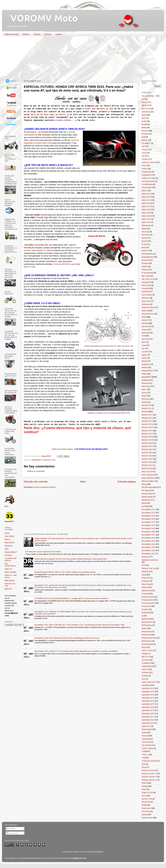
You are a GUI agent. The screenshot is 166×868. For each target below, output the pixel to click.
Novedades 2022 (149, 538)
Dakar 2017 (146, 206)
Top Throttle (147, 745)
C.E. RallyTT (146, 143)
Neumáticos (146, 500)
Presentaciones (148, 603)
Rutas (144, 647)
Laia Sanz (145, 339)
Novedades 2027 (149, 554)
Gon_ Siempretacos (10, 565)
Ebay (144, 247)
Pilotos (144, 587)
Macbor (145, 358)
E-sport (145, 244)
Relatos (26, 34)
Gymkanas (146, 304)
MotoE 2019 (147, 405)
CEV (143, 146)
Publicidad (146, 612)
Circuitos (145, 159)
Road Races (146, 635)
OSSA (144, 565)
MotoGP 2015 (147, 427)
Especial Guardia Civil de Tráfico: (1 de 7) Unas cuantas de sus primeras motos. (65, 572)
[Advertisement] (81, 59)
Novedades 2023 (149, 541)
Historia (145, 311)
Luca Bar (145, 352)
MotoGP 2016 (147, 431)
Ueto (7, 549)
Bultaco (145, 140)
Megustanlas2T (11, 552)
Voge (144, 789)
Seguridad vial (147, 666)
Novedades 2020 (149, 532)
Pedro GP (8, 569)
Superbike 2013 (148, 691)
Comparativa (147, 172)
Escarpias (8, 555)
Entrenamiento (147, 254)
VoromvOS (146, 802)
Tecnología (146, 739)
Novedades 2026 (149, 550)
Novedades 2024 (149, 544)
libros (144, 342)
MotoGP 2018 (147, 437)
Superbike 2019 (148, 710)
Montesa (145, 383)
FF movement (147, 273)
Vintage (145, 786)
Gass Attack (9, 536)
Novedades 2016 (149, 519)
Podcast (145, 594)
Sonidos (145, 676)
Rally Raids (146, 619)
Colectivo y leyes (148, 162)
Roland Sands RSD (149, 638)
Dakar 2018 (146, 210)
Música (144, 484)
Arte (143, 118)
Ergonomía (146, 260)
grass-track (146, 301)
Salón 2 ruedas (147, 650)
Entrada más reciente (36, 482)
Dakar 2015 (146, 200)
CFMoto (145, 150)
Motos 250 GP (147, 472)
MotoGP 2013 (147, 421)
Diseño (144, 238)
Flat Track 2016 (148, 279)
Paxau (7, 533)
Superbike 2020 (148, 713)
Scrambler (146, 663)
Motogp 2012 (147, 418)
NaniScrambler (147, 497)
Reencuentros (147, 622)
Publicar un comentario (36, 471)
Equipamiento (147, 257)
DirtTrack (145, 235)
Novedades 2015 (149, 516)
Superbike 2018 (148, 707)
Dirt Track (145, 232)
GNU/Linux (146, 298)
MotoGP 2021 (147, 446)
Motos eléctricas (148, 478)
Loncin (144, 345)
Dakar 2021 (146, 219)
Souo (144, 679)
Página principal (12, 34)
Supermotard (147, 729)
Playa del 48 (9, 542)
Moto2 (144, 393)
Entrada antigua (127, 482)
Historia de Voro (148, 314)
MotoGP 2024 (147, 456)
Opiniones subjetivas (150, 560)
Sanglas (145, 653)
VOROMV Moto (42, 18)
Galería (59, 34)
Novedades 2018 (149, 525)
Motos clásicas (147, 475)
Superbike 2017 (148, 704)
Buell (144, 137)
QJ (143, 616)
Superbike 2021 (148, 717)
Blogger (100, 852)
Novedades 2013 (149, 509)
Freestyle (145, 288)
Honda (144, 317)
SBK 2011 (146, 657)
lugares (145, 355)
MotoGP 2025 (147, 459)
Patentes (145, 571)
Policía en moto (148, 597)
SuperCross (146, 726)
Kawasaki (145, 333)
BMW (144, 128)
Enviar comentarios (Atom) (45, 487)
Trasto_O (145, 754)
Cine (143, 156)
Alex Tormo (146, 109)
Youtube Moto (147, 818)
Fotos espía (146, 285)
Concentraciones (148, 181)
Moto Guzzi (146, 386)
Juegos (145, 330)
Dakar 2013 (146, 194)
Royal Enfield (147, 644)
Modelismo (146, 380)
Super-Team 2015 (149, 682)
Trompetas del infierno (10, 559)
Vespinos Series (148, 770)
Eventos (145, 266)
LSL (143, 348)
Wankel (145, 805)
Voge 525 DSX (147, 792)
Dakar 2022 (146, 222)
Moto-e (145, 389)
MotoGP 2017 (147, 434)
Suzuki (144, 732)
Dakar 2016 (146, 203)
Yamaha (145, 814)
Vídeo (144, 783)
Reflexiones (146, 625)
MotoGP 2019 (147, 440)
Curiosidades (147, 187)
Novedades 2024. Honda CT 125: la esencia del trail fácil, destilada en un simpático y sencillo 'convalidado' (76, 651)
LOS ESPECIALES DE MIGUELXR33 (91, 449)
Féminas (145, 270)
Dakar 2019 (146, 213)
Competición (147, 175)
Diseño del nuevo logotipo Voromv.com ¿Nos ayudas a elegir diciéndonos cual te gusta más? (71, 559)
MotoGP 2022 (147, 449)
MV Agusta (146, 490)
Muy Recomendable (149, 487)
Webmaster (146, 808)
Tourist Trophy (147, 748)
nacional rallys (147, 494)
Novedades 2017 (149, 522)
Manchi (144, 361)
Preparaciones (147, 600)
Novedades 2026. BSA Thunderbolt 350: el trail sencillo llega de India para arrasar (67, 638)
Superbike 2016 (148, 701)
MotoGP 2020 (147, 443)
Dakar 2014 (146, 197)
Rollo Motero (10, 580)
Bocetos (48, 34)
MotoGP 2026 (147, 462)
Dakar (144, 191)
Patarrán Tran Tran (149, 568)
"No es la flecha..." (149, 96)
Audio (144, 121)
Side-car (145, 669)
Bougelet (145, 134)
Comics (144, 169)
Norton (144, 503)
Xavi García (146, 811)
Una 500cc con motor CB (36, 245)
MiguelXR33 (37, 460)
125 (143, 99)
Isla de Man (146, 326)
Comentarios (12, 833)
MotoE (144, 402)
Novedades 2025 (149, 547)
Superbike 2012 (148, 688)
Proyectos (47, 460)
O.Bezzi (145, 557)
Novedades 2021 (149, 535)
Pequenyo (9, 546)
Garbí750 (145, 292)
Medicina (145, 367)
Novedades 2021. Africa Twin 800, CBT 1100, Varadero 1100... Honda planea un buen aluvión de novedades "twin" (80, 625)
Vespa (144, 767)
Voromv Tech (147, 799)
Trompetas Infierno (149, 761)
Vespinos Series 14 (149, 780)
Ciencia (144, 153)
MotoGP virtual (147, 468)
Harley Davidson (148, 307)
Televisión (146, 742)
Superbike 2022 (148, 720)
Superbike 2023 (148, 723)
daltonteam (146, 225)
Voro (144, 796)
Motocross (146, 399)
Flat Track (145, 276)
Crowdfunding (147, 184)
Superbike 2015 (148, 698)
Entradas (11, 829)
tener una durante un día (99, 109)
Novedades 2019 (149, 528)
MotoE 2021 (147, 408)
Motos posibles (148, 481)
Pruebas (145, 609)
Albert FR (8, 589)
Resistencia (146, 631)
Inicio (83, 482)
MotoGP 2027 (147, 465)
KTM (143, 336)
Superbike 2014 (148, 695)
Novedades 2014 (149, 513)
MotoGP (145, 412)
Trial (143, 758)
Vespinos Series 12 (149, 773)
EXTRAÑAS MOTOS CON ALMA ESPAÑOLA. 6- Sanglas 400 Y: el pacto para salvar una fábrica (71, 598)
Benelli (144, 124)
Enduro (144, 251)
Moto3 (144, 396)
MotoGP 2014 (147, 424)
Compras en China (149, 178)
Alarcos (145, 102)
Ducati (144, 241)
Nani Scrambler (11, 572)
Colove (144, 165)
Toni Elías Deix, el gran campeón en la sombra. (43, 552)
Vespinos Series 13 (149, 777)
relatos (144, 628)
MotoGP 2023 (147, 453)
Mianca (7, 539)
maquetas (146, 364)
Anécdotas (146, 112)
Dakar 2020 (146, 216)
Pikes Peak (146, 584)
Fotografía (146, 282)
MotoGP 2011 (147, 415)
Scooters (145, 660)
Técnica (37, 34)
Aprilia (144, 115)
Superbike (146, 685)
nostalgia (145, 506)
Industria (145, 323)
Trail (53, 460)
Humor (144, 320)
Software (145, 672)
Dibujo (144, 229)
